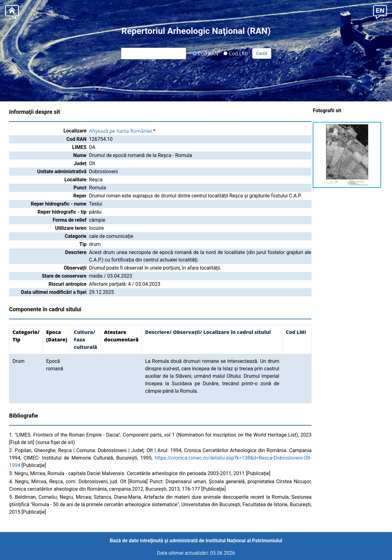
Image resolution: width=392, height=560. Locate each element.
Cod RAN (205, 53)
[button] (380, 11)
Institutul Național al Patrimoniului (244, 541)
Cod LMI (236, 53)
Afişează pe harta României (120, 131)
